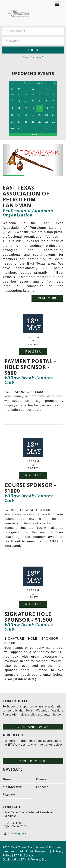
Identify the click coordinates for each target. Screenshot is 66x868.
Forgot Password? (33, 57)
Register (33, 351)
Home (7, 779)
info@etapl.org (17, 833)
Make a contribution (33, 727)
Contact (42, 787)
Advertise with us (33, 761)
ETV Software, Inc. (34, 860)
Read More (47, 298)
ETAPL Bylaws (24, 855)
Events (41, 779)
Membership (12, 787)
